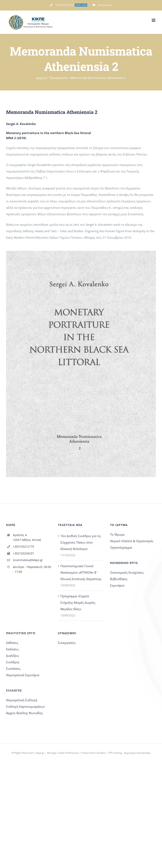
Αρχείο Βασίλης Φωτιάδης (24, 713)
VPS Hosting (115, 753)
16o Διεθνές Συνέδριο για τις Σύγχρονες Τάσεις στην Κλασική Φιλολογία (81, 542)
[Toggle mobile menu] (154, 20)
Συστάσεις (13, 669)
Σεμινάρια (117, 585)
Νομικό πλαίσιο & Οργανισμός (132, 541)
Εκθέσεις (12, 643)
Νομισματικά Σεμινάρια (23, 675)
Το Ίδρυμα (117, 534)
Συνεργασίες (67, 643)
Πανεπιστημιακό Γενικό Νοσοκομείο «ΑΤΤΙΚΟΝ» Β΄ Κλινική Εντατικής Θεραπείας (81, 572)
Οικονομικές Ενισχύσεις (127, 572)
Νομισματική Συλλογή (22, 700)
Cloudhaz (101, 753)
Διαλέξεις (13, 656)
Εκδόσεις (12, 649)
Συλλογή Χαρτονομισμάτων (25, 706)
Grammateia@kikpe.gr (28, 560)
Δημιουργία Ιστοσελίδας (137, 753)
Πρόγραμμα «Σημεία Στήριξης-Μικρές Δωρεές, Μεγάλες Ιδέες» (78, 602)
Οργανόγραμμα (121, 547)
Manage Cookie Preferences (63, 753)
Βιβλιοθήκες (119, 579)
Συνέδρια (13, 662)
